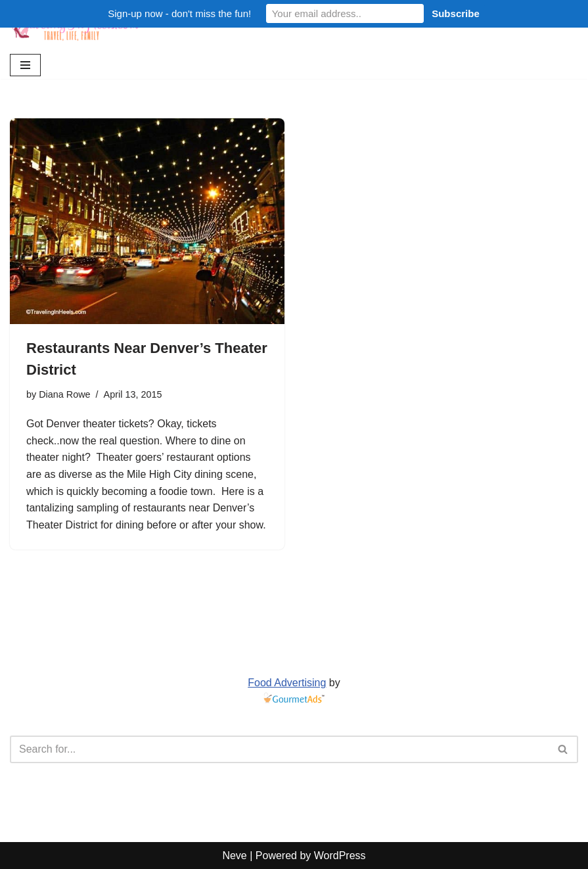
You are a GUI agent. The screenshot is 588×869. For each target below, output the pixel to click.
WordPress (340, 856)
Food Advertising (287, 683)
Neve (234, 856)
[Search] (279, 749)
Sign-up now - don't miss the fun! (179, 13)
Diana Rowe (64, 394)
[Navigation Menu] (25, 65)
